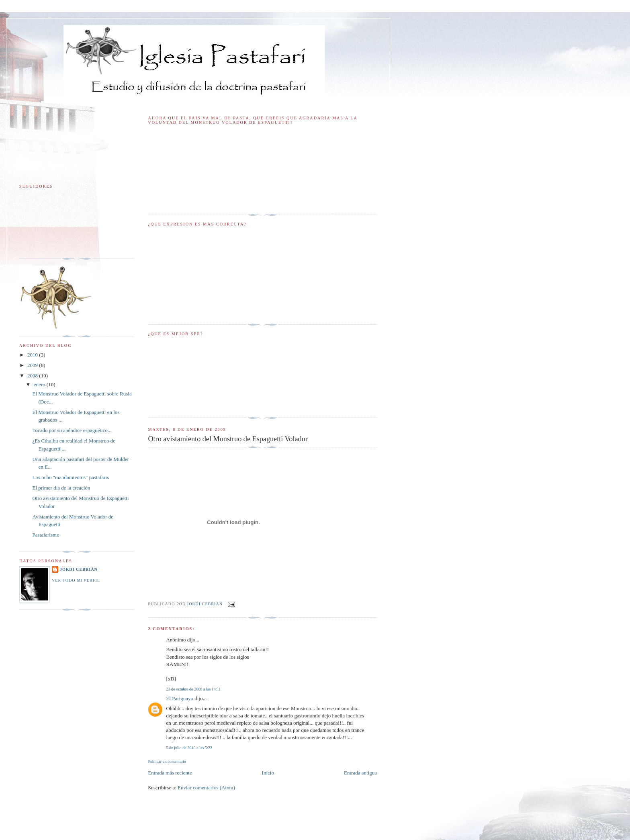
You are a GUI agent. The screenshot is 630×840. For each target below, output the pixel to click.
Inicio (268, 773)
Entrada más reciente (170, 773)
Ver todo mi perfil (76, 580)
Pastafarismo (46, 535)
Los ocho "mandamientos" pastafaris (71, 477)
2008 (33, 376)
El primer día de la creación (61, 488)
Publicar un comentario (167, 761)
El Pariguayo (180, 698)
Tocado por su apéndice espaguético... (72, 430)
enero (40, 384)
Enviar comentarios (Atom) (206, 788)
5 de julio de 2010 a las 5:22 (189, 748)
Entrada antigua (360, 773)
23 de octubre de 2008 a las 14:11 (193, 689)
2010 (33, 355)
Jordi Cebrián (79, 569)
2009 (33, 365)
